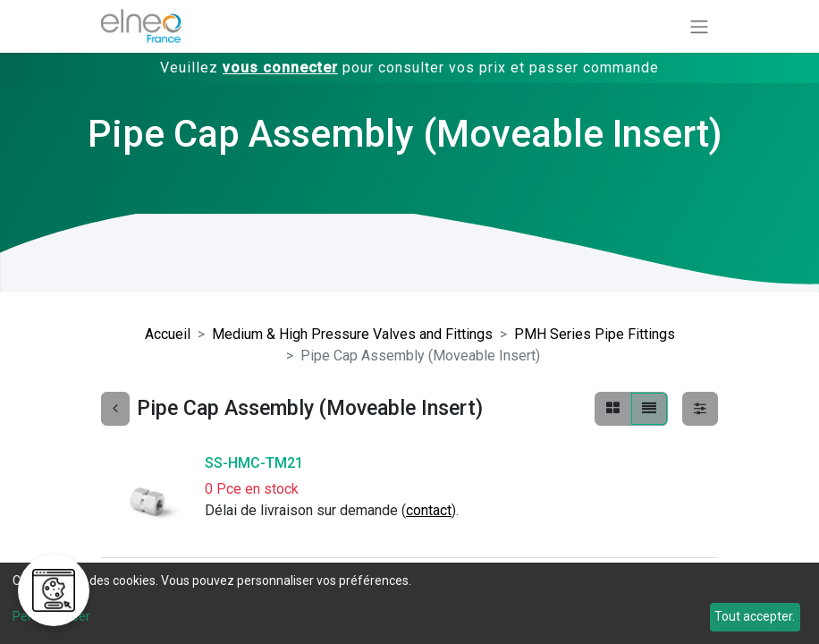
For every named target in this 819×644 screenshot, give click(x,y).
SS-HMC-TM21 (254, 463)
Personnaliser (51, 616)
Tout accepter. (755, 616)
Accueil (168, 334)
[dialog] (409, 603)
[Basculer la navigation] (699, 26)
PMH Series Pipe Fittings (595, 334)
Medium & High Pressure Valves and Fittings (352, 334)
